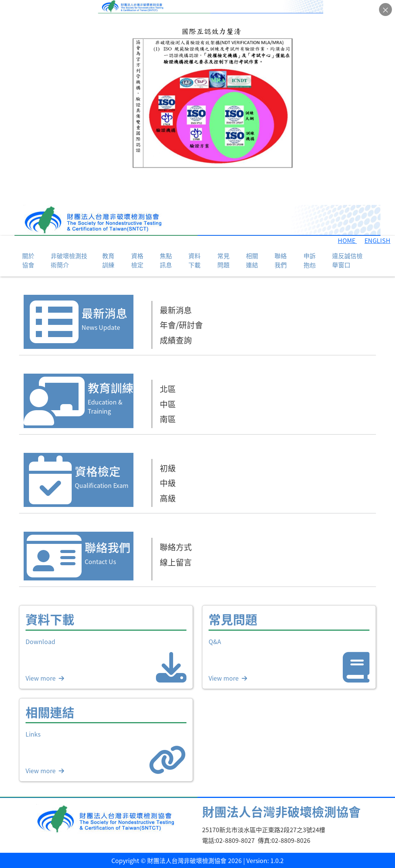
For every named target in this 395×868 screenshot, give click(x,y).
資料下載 (194, 260)
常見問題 (223, 260)
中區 (168, 404)
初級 (168, 468)
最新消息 (176, 310)
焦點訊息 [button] (166, 260)
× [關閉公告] (385, 10)
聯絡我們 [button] (281, 260)
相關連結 (252, 260)
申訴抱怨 (310, 260)
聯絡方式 (176, 547)
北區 (168, 388)
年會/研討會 (181, 325)
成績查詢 (176, 340)
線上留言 (176, 562)
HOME (347, 240)
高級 (168, 498)
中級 (168, 483)
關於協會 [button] (28, 260)
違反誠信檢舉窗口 (347, 260)
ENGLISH (377, 240)
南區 (168, 419)
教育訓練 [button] (108, 260)
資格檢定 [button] (137, 260)
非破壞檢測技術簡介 (69, 260)
